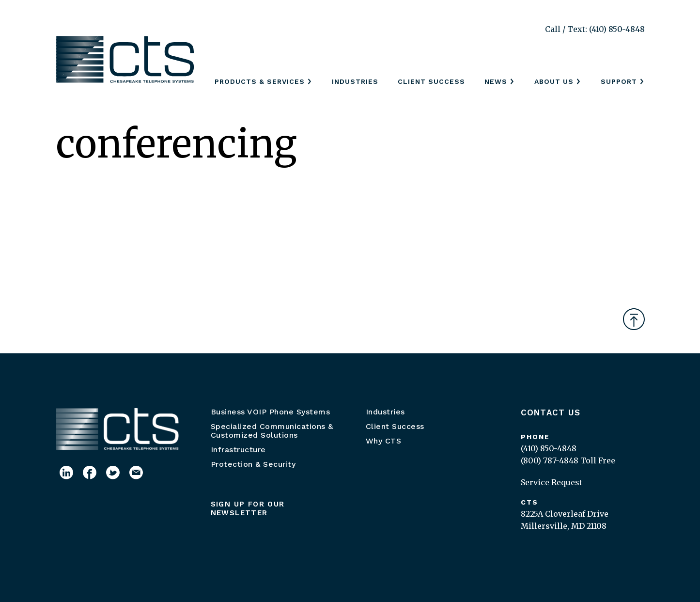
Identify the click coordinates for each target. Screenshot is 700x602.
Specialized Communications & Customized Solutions (272, 431)
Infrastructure (238, 450)
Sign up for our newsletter (248, 508)
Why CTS (384, 441)
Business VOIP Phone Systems (271, 412)
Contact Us (551, 412)
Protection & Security (253, 464)
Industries (355, 81)
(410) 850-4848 (549, 448)
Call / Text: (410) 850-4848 (595, 29)
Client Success (431, 81)
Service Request (552, 482)
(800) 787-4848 (550, 460)
